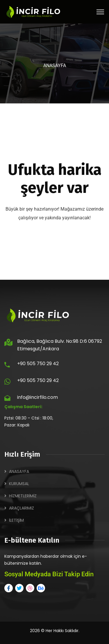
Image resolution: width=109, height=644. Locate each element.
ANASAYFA (19, 471)
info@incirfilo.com (37, 397)
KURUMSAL (19, 484)
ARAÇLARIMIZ (22, 508)
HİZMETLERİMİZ (23, 496)
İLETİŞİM (16, 520)
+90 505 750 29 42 (38, 364)
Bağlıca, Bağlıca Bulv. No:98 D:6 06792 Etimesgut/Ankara (60, 345)
